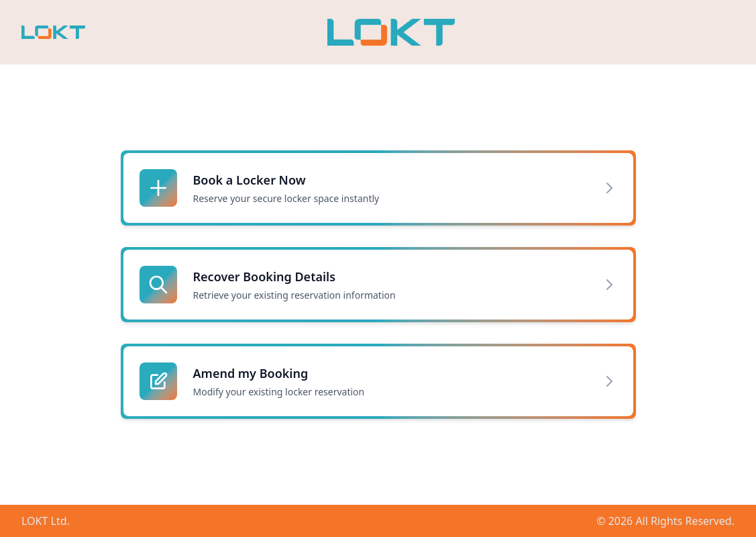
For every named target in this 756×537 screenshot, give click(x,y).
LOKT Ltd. (46, 521)
